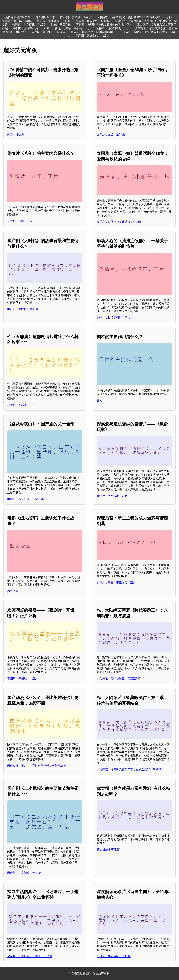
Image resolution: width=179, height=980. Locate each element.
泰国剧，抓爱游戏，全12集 (93, 21)
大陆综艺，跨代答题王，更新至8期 (118, 678)
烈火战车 (13, 591)
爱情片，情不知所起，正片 (113, 28)
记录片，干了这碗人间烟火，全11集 (30, 956)
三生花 (125, 32)
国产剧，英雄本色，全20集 (92, 36)
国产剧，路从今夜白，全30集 (26, 499)
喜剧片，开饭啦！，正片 (23, 678)
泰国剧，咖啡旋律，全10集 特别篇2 (93, 32)
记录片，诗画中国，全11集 (114, 956)
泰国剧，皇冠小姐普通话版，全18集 (119, 222)
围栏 (99, 400)
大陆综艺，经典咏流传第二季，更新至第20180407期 (129, 769)
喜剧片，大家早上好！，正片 (31, 28)
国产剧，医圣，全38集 (111, 134)
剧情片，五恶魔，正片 (21, 405)
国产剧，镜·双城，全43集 (76, 17)
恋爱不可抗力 (16, 134)
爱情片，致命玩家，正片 (112, 496)
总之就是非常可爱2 (109, 849)
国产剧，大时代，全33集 (23, 309)
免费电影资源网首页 (18, 17)
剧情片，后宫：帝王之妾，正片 (116, 582)
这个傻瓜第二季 (45, 17)
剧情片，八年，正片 (20, 221)
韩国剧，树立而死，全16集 (29, 25)
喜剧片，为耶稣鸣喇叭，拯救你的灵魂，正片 (104, 25)
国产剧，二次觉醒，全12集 (24, 873)
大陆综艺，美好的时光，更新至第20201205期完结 (129, 17)
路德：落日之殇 (61, 25)
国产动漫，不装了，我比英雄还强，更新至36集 (37, 766)
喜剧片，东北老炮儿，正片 (54, 21)
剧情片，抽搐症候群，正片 (113, 318)
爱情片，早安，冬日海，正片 (73, 28)
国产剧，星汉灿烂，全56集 (48, 32)
